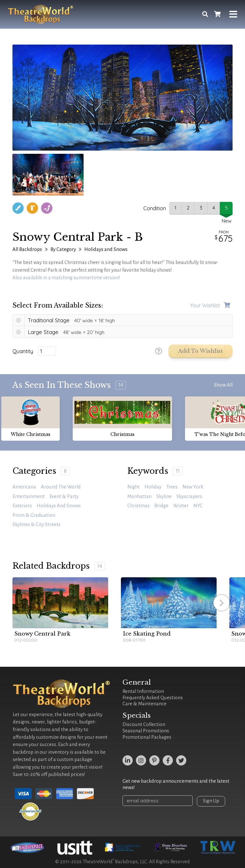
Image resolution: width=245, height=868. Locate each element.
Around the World (61, 487)
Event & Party (64, 496)
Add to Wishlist (200, 351)
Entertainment (29, 496)
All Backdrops (27, 249)
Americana (24, 487)
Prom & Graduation (34, 515)
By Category (63, 249)
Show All (223, 385)
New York (193, 487)
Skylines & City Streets (37, 524)
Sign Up (211, 801)
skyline (164, 496)
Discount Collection (144, 724)
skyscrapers (189, 496)
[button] (221, 603)
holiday (153, 487)
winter (181, 506)
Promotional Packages (147, 737)
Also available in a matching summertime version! (66, 278)
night (134, 487)
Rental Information (143, 691)
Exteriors (22, 506)
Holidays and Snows (106, 249)
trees (172, 487)
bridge (161, 506)
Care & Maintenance (145, 704)
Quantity (23, 351)
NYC (198, 506)
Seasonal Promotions (146, 731)
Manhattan (139, 496)
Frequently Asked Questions (153, 698)
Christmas (138, 506)
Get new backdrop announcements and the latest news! (176, 784)
